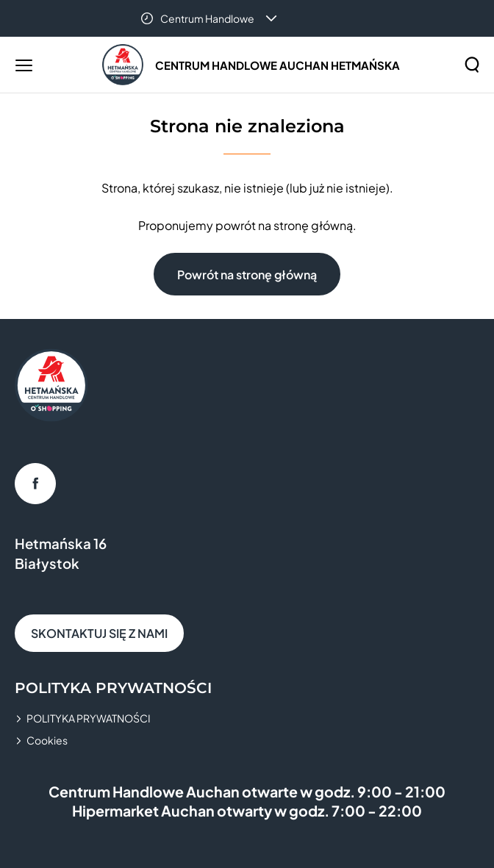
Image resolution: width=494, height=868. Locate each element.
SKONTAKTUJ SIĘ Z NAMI (99, 633)
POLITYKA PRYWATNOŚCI (89, 718)
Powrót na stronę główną (247, 275)
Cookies (47, 740)
